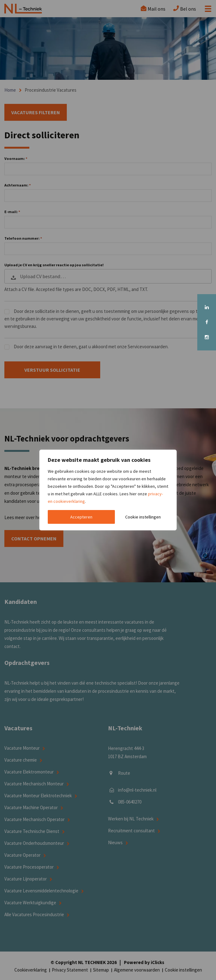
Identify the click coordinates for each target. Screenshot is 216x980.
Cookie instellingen (143, 517)
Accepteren (81, 517)
